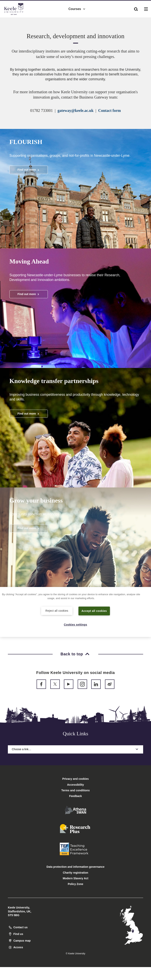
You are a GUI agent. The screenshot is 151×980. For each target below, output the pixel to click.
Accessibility (15, 19)
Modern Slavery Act (75, 878)
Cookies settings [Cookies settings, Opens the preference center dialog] (76, 624)
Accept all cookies (94, 611)
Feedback (76, 796)
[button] (136, 8)
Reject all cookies (57, 610)
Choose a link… (75, 749)
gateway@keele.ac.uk (76, 110)
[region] (75, 612)
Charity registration (75, 873)
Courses (77, 8)
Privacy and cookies (76, 779)
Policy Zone (76, 884)
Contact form (110, 110)
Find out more (29, 170)
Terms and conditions (75, 790)
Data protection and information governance (76, 867)
